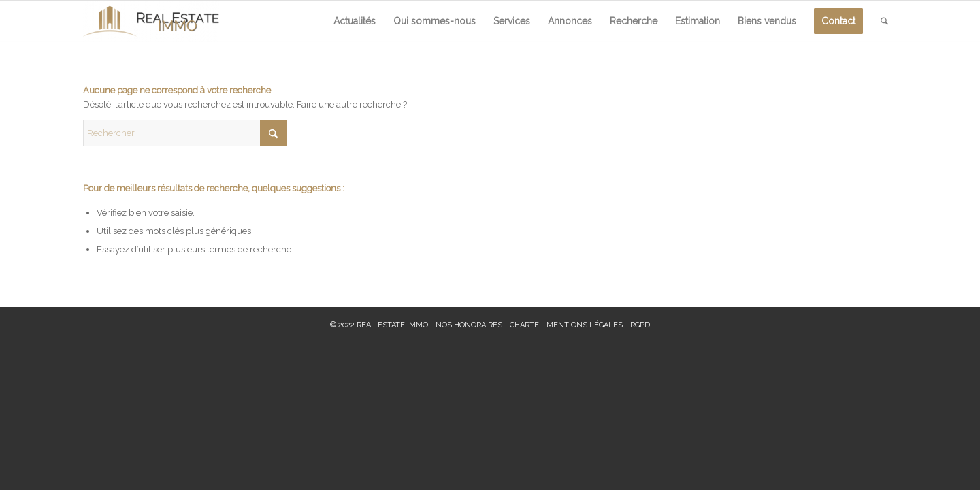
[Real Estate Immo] (151, 21)
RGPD (640, 325)
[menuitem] (355, 21)
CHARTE (524, 325)
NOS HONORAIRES (469, 325)
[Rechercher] (884, 21)
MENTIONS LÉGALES (585, 325)
